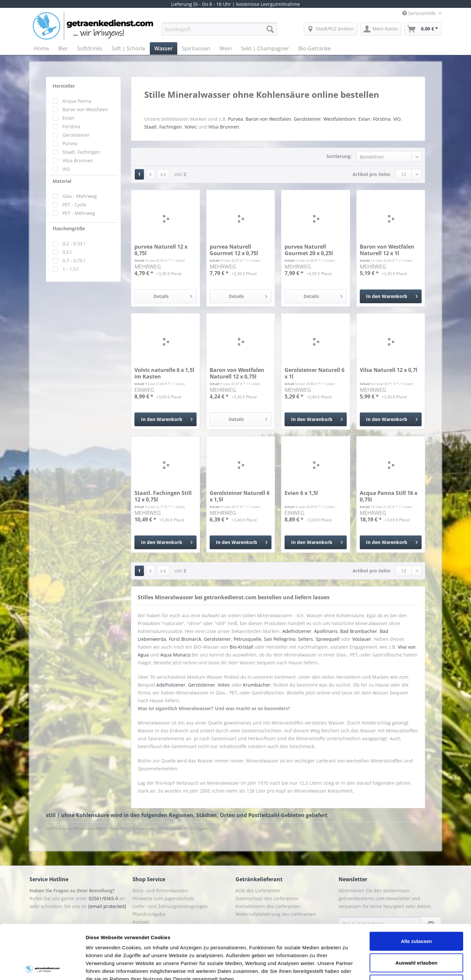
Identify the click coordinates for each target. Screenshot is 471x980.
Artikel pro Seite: (372, 174)
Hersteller (64, 86)
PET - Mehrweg (79, 213)
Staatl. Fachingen (81, 152)
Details (173, 295)
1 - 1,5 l (70, 269)
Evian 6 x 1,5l (301, 493)
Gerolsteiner (76, 135)
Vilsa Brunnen (78, 160)
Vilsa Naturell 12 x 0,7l (389, 370)
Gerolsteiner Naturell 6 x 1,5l (240, 496)
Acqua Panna (77, 101)
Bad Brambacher (359, 631)
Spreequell (328, 639)
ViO (66, 169)
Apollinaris (326, 631)
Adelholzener (297, 631)
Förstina (71, 126)
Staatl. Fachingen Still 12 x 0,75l (163, 496)
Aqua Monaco (175, 655)
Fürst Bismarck (185, 639)
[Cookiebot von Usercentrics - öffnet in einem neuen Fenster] (42, 967)
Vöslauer (362, 639)
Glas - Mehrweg (80, 196)
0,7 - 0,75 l (74, 261)
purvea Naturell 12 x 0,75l (161, 250)
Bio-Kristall (242, 647)
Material (62, 181)
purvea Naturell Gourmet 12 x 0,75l (234, 250)
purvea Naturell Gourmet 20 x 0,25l (309, 250)
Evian (68, 118)
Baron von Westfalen (85, 109)
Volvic (191, 127)
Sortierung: (339, 156)
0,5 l (67, 252)
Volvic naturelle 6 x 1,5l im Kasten (164, 373)
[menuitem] (219, 32)
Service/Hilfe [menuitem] (420, 13)
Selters (305, 639)
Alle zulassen (416, 887)
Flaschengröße (69, 228)
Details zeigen (348, 967)
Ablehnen (416, 930)
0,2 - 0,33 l (74, 244)
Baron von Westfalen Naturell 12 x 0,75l (237, 373)
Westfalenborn (340, 119)
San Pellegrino (280, 639)
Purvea (70, 143)
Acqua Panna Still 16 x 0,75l (389, 496)
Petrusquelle (247, 639)
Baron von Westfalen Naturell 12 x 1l (387, 250)
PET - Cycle (74, 205)
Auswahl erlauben (416, 909)
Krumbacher (257, 685)
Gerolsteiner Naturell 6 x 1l (314, 373)
